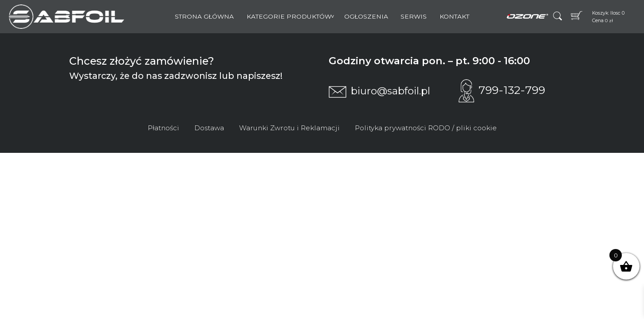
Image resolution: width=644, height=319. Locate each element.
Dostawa (209, 128)
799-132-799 (502, 90)
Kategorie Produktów (289, 16)
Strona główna (204, 16)
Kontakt (454, 16)
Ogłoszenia (366, 16)
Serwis (414, 16)
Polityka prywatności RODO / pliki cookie (426, 128)
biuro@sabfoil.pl (379, 91)
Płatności (163, 128)
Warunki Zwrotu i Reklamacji (289, 128)
